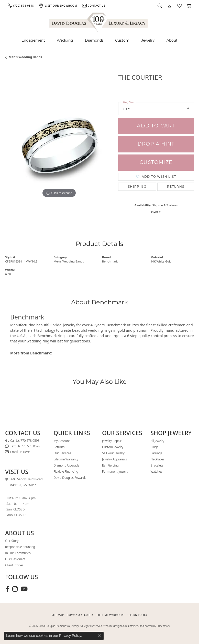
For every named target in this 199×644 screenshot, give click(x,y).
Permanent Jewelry (115, 472)
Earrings (156, 453)
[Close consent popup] (99, 636)
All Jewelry (158, 441)
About (172, 40)
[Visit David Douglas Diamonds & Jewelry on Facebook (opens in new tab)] (7, 589)
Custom (122, 40)
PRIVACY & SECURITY (80, 615)
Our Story (12, 541)
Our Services (62, 453)
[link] (21, 6)
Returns (176, 187)
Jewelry (148, 40)
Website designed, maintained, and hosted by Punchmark (137, 626)
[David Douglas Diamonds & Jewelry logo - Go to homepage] (99, 22)
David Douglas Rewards (70, 478)
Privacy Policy (70, 636)
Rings (154, 447)
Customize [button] (156, 162)
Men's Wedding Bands (25, 57)
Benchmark (110, 261)
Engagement (33, 40)
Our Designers (15, 559)
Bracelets (157, 465)
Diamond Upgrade (67, 465)
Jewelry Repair (112, 441)
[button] (160, 6)
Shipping (137, 187)
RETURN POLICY (137, 615)
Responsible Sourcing (20, 547)
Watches (157, 472)
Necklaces (158, 459)
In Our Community (18, 553)
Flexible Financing (66, 472)
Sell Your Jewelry (113, 453)
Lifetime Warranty (66, 459)
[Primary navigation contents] (99, 40)
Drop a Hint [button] (156, 144)
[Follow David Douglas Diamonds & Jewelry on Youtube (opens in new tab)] (24, 589)
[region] (59, 145)
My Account (62, 441)
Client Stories (14, 565)
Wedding (65, 40)
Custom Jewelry (113, 447)
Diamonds (94, 40)
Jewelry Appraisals (114, 459)
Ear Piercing (110, 465)
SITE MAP (58, 615)
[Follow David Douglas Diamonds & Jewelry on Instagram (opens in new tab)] (15, 589)
